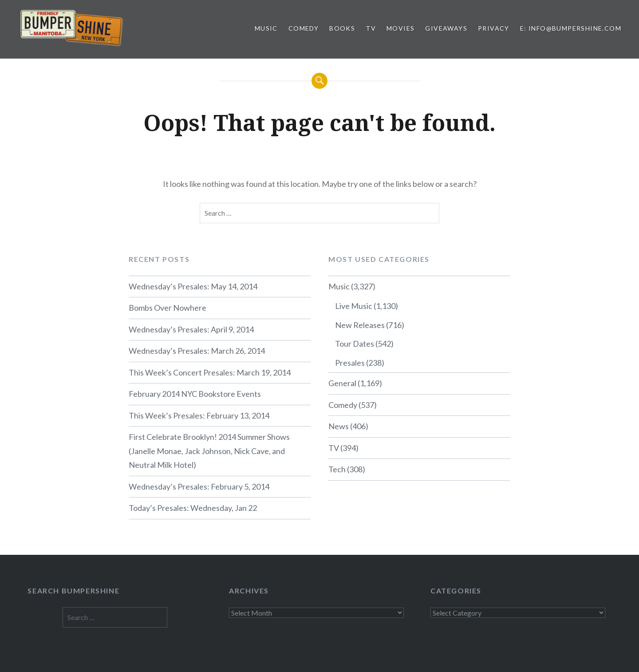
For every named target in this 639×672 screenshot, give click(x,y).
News (339, 426)
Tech (337, 469)
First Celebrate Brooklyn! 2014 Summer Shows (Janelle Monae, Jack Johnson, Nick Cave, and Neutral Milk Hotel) (209, 451)
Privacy (494, 28)
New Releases (360, 325)
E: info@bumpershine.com (571, 28)
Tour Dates (355, 344)
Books (342, 28)
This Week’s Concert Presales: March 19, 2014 (210, 372)
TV (371, 28)
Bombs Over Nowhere (168, 308)
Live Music (354, 306)
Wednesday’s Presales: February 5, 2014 (199, 486)
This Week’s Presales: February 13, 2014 (199, 415)
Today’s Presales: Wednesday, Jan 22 (193, 508)
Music (266, 28)
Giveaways (446, 28)
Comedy (304, 28)
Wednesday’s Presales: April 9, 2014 (191, 329)
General (342, 383)
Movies (400, 28)
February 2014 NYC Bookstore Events (195, 394)
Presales (350, 363)
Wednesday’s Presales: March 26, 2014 (197, 351)
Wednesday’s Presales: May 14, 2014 (193, 286)
